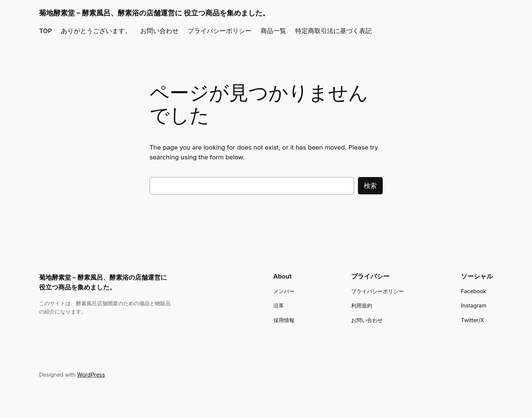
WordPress (91, 375)
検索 (370, 186)
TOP (45, 31)
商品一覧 (273, 31)
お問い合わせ (159, 31)
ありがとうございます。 (96, 31)
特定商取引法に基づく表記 (333, 31)
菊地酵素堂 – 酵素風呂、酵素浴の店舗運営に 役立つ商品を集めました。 (154, 13)
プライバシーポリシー (220, 31)
